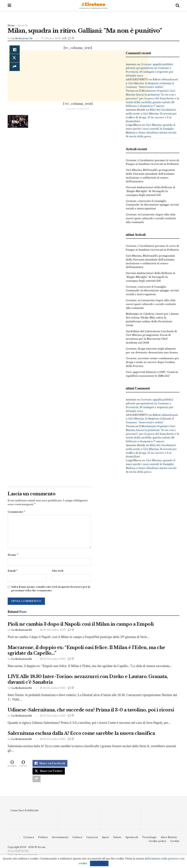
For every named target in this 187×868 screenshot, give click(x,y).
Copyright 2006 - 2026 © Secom (26, 849)
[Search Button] (178, 5)
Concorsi (92, 839)
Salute (117, 839)
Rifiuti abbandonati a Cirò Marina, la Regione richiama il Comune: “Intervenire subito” (152, 83)
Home (11, 25)
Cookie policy (157, 843)
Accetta (99, 863)
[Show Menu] (9, 5)
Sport (105, 839)
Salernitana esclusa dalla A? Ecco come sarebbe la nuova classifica (81, 735)
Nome (13, 556)
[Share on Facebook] (15, 50)
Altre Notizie (169, 839)
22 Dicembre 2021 (53, 631)
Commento (17, 512)
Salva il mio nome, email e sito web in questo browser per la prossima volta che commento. (51, 590)
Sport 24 (22, 25)
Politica (43, 839)
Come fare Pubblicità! (24, 812)
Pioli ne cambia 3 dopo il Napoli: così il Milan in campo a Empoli (81, 626)
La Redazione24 (22, 631)
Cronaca (29, 839)
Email (13, 572)
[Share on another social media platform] (37, 781)
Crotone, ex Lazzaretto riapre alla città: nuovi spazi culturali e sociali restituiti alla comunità (151, 218)
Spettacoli (132, 839)
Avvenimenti (60, 839)
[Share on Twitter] (49, 773)
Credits (175, 843)
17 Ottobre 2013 (51, 38)
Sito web (58, 572)
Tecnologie (149, 839)
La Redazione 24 (22, 38)
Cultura (77, 839)
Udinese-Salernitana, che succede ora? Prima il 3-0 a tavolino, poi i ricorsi (91, 711)
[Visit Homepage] (93, 6)
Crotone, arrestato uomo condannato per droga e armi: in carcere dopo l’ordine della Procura (152, 362)
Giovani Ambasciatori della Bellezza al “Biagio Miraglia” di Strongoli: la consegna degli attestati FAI (150, 191)
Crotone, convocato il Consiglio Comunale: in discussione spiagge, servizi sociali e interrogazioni (152, 205)
